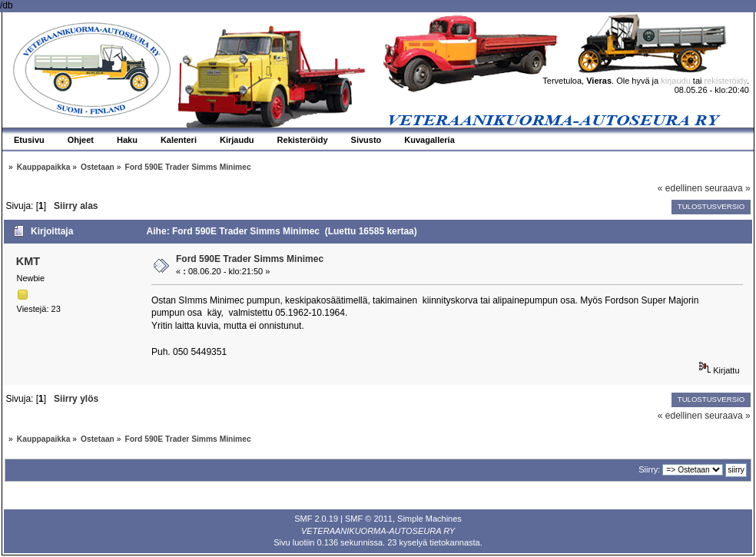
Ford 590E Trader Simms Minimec (250, 259)
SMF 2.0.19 (316, 519)
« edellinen (680, 188)
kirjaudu (676, 81)
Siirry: (649, 469)
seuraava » (727, 188)
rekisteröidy (726, 81)
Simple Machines (429, 519)
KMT (28, 261)
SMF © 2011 (369, 519)
